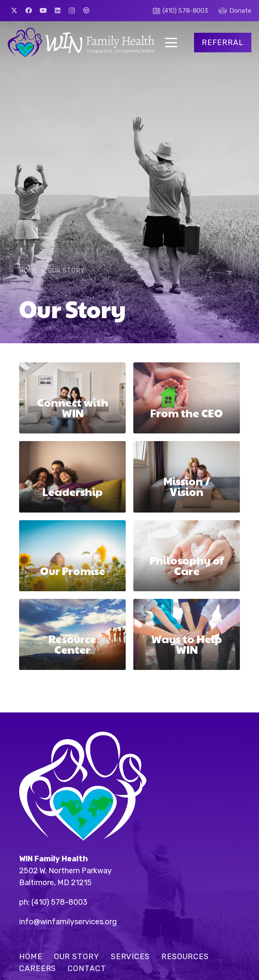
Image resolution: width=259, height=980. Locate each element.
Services (130, 957)
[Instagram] (72, 11)
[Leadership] (72, 477)
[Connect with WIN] (72, 398)
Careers (38, 969)
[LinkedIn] (57, 11)
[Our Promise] (72, 556)
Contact (87, 969)
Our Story (77, 957)
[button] (171, 43)
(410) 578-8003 (59, 902)
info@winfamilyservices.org (68, 922)
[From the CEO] (187, 398)
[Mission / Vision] (187, 477)
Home (31, 957)
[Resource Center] (72, 634)
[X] (14, 11)
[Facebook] (28, 11)
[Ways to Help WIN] (187, 634)
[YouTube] (43, 11)
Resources (185, 957)
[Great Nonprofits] (86, 11)
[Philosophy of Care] (187, 556)
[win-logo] (81, 43)
